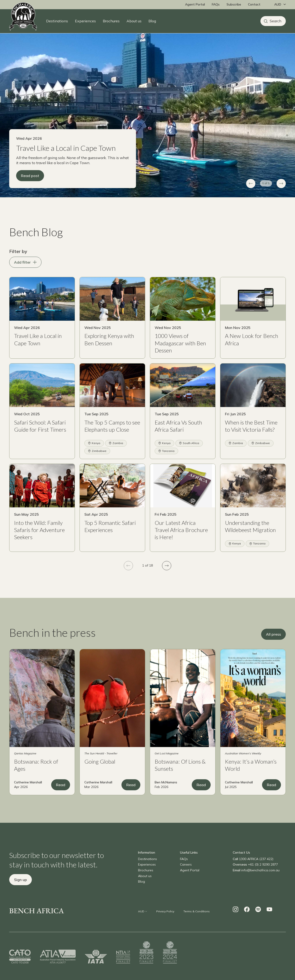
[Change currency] (279, 5)
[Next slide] (281, 192)
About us (134, 21)
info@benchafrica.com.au (260, 879)
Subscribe (234, 4)
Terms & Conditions (197, 920)
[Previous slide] (251, 192)
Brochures (111, 21)
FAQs (216, 4)
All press (273, 643)
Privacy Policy (165, 920)
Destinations (57, 21)
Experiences (85, 21)
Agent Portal (195, 4)
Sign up (21, 888)
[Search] (273, 21)
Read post (30, 184)
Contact (254, 4)
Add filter (25, 271)
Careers (186, 873)
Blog (152, 21)
